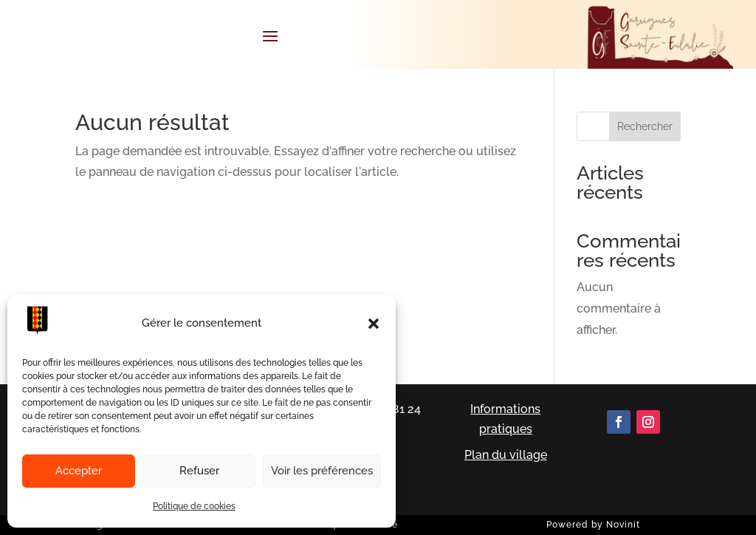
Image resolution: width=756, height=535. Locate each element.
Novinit (623, 525)
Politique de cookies (194, 506)
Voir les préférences (322, 471)
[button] (374, 324)
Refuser (199, 471)
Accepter (79, 471)
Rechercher (645, 126)
